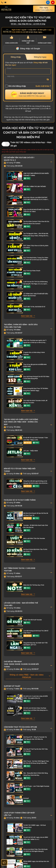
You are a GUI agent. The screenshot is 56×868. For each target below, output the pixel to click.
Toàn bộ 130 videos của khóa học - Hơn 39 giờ (31, 144)
